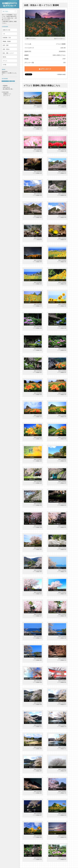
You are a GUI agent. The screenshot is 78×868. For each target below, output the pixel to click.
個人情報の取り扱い (8, 89)
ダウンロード (45, 69)
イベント (5, 61)
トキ (4, 34)
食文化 (4, 57)
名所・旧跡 (6, 45)
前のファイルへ (31, 39)
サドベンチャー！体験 (6, 81)
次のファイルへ (59, 39)
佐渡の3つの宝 (6, 30)
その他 (4, 65)
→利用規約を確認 (61, 74)
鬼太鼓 (14, 81)
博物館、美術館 (7, 41)
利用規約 (5, 86)
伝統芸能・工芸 (7, 38)
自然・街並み (6, 49)
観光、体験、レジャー (8, 53)
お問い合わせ (6, 87)
